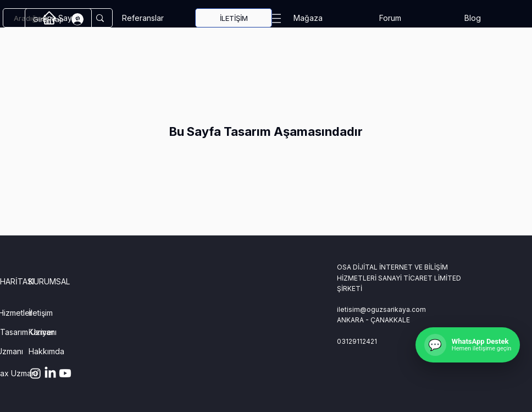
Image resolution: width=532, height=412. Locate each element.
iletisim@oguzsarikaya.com (381, 309)
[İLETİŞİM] (234, 18)
